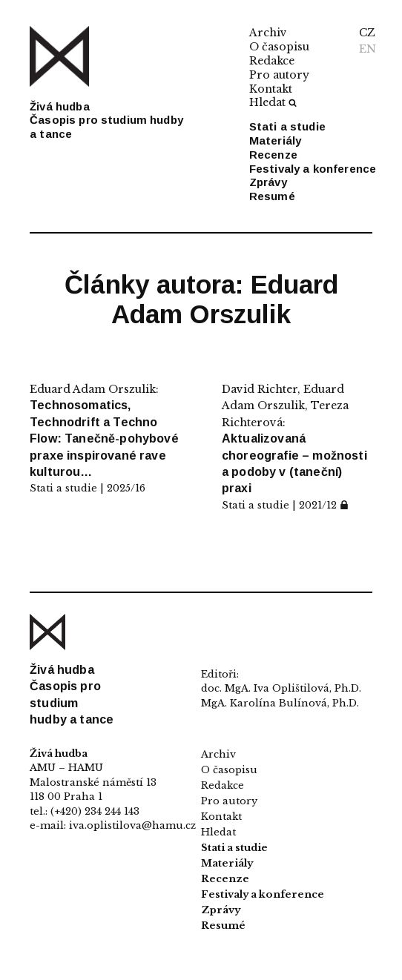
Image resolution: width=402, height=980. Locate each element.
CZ (367, 33)
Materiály (275, 140)
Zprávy (268, 182)
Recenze (273, 155)
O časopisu (279, 47)
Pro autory (279, 75)
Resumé (272, 196)
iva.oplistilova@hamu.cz (132, 825)
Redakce (272, 61)
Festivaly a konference (313, 169)
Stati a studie (287, 126)
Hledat (273, 102)
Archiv (268, 33)
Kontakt (271, 89)
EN (368, 49)
